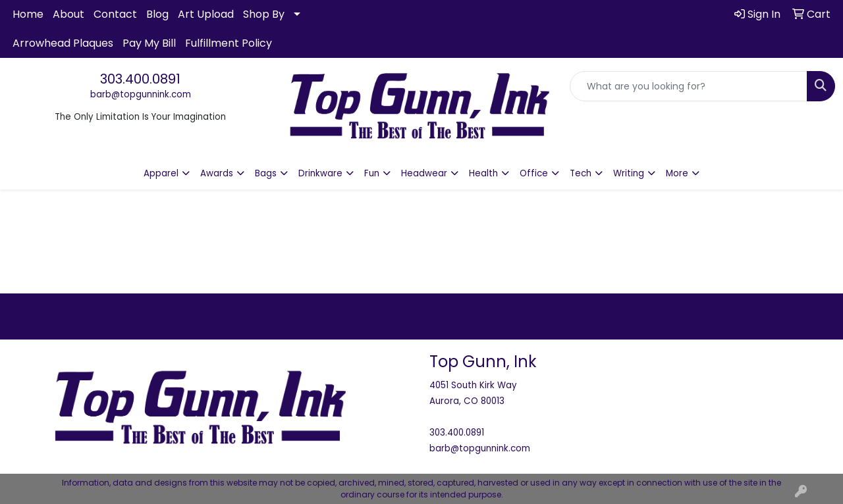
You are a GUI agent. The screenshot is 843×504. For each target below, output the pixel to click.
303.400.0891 (140, 79)
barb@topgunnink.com (141, 94)
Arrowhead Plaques (63, 43)
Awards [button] (217, 173)
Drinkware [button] (320, 173)
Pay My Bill (149, 43)
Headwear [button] (424, 173)
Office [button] (534, 173)
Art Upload (206, 14)
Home (28, 14)
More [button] (677, 173)
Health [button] (483, 173)
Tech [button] (581, 173)
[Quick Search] (689, 86)
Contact (115, 14)
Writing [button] (629, 173)
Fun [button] (372, 173)
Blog (157, 14)
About (68, 14)
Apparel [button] (161, 173)
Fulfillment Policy (229, 43)
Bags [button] (266, 173)
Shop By (264, 14)
